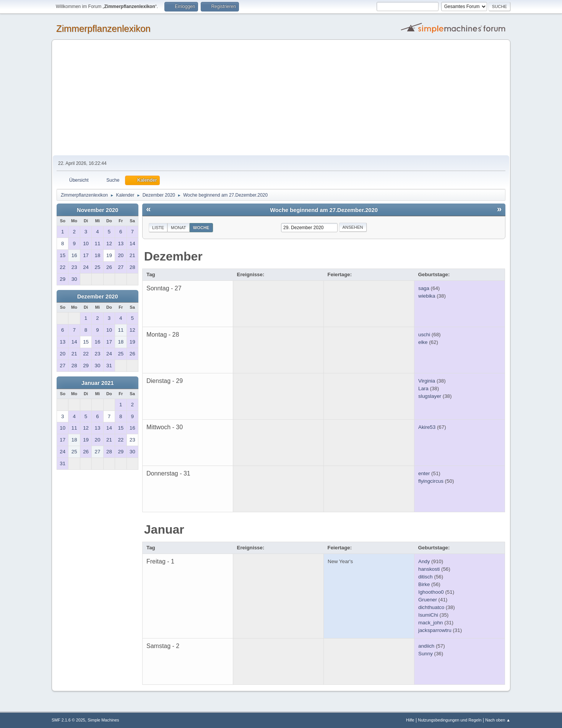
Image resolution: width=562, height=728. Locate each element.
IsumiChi (428, 615)
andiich (426, 646)
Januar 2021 (98, 383)
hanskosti (429, 569)
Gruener (428, 600)
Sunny (426, 654)
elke (423, 342)
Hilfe (410, 720)
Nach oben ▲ (498, 720)
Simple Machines (103, 720)
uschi (424, 335)
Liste (158, 228)
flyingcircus (431, 481)
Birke (424, 584)
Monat (179, 228)
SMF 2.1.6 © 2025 (68, 720)
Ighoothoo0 (431, 592)
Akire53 (427, 427)
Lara (423, 388)
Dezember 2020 (98, 296)
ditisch (426, 577)
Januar (164, 529)
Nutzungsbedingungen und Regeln (450, 720)
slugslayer (430, 396)
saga (424, 288)
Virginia (427, 381)
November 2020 (97, 210)
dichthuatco (431, 607)
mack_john (430, 623)
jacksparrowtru (435, 630)
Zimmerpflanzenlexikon (103, 29)
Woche (201, 228)
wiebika (427, 296)
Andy (424, 561)
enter (424, 473)
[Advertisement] (281, 98)
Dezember (173, 256)
